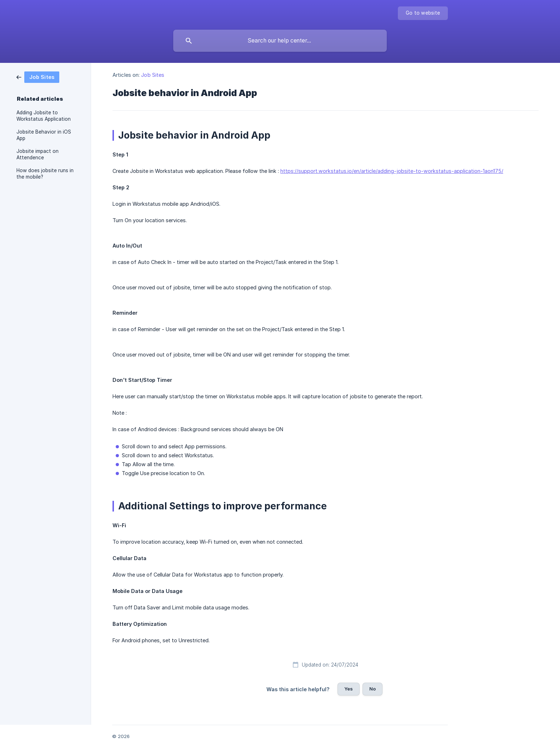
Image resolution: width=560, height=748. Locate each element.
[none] (423, 13)
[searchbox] (280, 41)
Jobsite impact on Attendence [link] (37, 154)
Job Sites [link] (153, 75)
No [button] (372, 689)
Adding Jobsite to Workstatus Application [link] (44, 116)
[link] (38, 77)
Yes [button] (349, 689)
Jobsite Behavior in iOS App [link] (44, 135)
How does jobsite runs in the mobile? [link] (45, 174)
